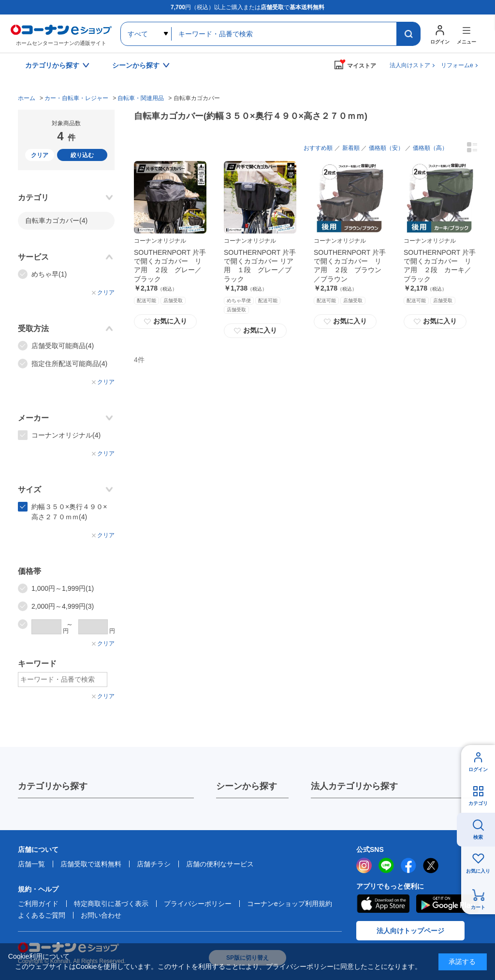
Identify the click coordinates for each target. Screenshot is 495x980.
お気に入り (165, 322)
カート (478, 907)
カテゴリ (478, 803)
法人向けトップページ (410, 931)
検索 (478, 837)
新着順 (351, 148)
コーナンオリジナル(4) (66, 435)
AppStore (383, 904)
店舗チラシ (154, 864)
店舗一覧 (31, 864)
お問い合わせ (101, 915)
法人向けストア (410, 65)
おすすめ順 (318, 148)
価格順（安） (386, 148)
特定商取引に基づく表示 (111, 904)
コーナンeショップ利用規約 (290, 904)
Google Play (447, 904)
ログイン (478, 769)
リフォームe (457, 65)
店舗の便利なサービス (220, 864)
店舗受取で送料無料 (91, 864)
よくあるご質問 (42, 915)
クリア (40, 155)
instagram (364, 865)
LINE (386, 865)
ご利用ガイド (38, 904)
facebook (408, 865)
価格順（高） (430, 148)
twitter (431, 865)
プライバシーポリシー (198, 904)
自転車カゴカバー (56, 220)
